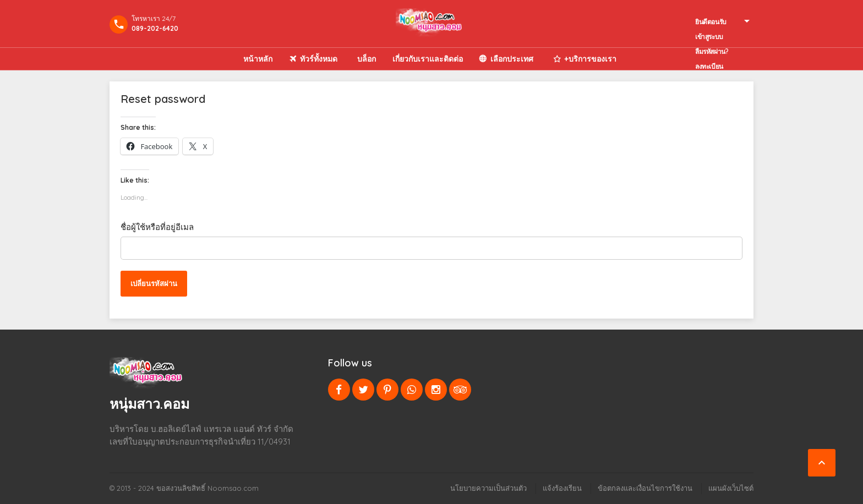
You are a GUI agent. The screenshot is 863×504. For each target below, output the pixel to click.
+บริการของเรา (590, 59)
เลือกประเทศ (512, 59)
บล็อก (367, 59)
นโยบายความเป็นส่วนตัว (488, 488)
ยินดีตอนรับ (711, 22)
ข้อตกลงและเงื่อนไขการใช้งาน (645, 488)
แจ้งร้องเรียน (562, 488)
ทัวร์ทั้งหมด (319, 59)
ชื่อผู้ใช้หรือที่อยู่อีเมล (157, 227)
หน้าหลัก (258, 59)
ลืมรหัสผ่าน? (712, 51)
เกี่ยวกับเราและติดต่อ (428, 59)
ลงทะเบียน (709, 66)
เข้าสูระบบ (709, 37)
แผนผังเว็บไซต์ (731, 488)
